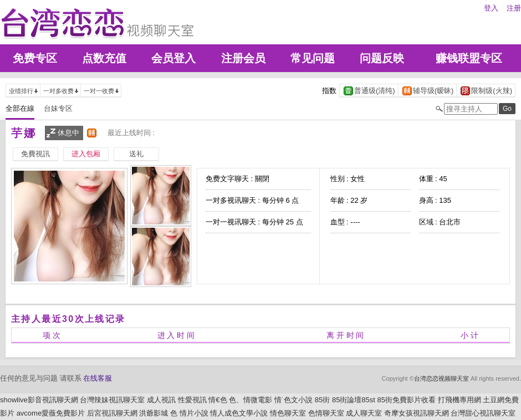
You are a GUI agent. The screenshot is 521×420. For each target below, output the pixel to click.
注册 (514, 8)
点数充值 (104, 58)
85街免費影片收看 (407, 400)
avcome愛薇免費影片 (51, 413)
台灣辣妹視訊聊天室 (112, 400)
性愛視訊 (192, 400)
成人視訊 (161, 400)
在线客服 (98, 378)
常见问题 (313, 58)
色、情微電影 (251, 400)
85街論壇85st (354, 400)
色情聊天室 (326, 413)
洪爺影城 (154, 413)
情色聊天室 (288, 413)
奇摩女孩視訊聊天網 (417, 413)
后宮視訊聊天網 (112, 413)
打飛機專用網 (459, 400)
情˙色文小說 (293, 400)
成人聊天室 (364, 413)
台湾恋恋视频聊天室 (441, 378)
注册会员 (243, 58)
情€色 (218, 400)
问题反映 (382, 58)
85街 (322, 400)
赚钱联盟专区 (469, 58)
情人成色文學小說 (239, 413)
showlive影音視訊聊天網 (39, 400)
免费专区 (35, 58)
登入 (491, 8)
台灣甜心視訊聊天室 (483, 413)
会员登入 (173, 58)
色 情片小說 (189, 413)
